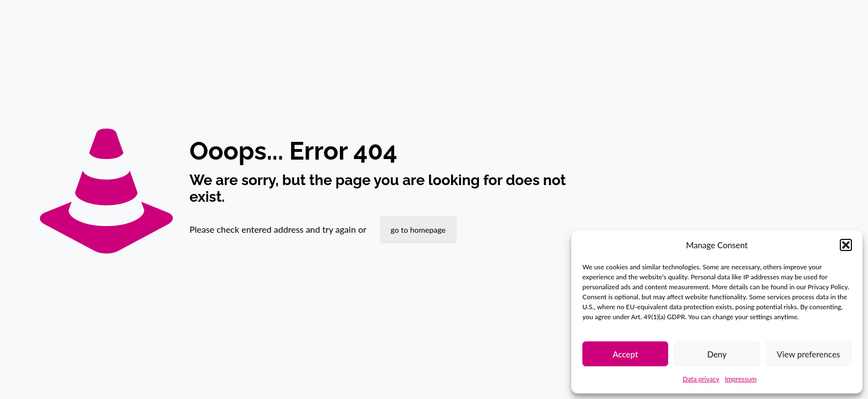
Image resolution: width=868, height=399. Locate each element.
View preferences (808, 354)
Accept (626, 354)
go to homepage (418, 230)
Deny (717, 354)
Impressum (740, 379)
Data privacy (701, 379)
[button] (846, 245)
